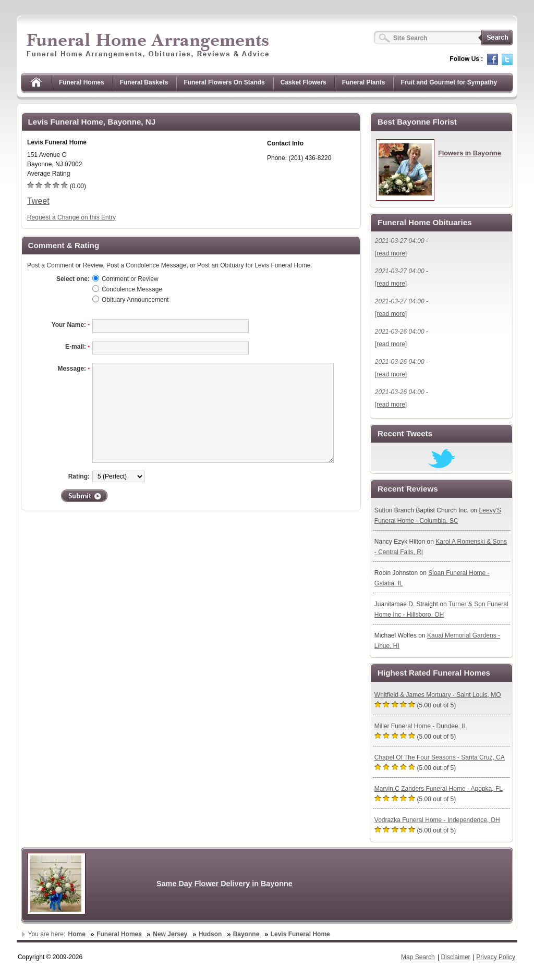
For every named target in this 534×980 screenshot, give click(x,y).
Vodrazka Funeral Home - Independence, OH (437, 820)
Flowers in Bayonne (470, 153)
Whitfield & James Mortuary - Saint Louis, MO (438, 695)
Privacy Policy (496, 957)
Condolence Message (132, 289)
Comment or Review (130, 279)
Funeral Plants (364, 82)
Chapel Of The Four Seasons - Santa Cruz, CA (440, 757)
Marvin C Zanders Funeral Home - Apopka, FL (439, 789)
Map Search (418, 957)
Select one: (73, 279)
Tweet (38, 201)
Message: (74, 369)
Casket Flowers (304, 82)
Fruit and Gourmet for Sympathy (449, 82)
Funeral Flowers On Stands (224, 82)
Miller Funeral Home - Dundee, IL (421, 726)
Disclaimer (456, 957)
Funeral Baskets (144, 82)
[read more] (391, 253)
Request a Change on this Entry (71, 217)
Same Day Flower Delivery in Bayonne (224, 884)
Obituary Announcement (135, 300)
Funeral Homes (82, 82)
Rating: (79, 476)
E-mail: (77, 347)
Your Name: (71, 325)
